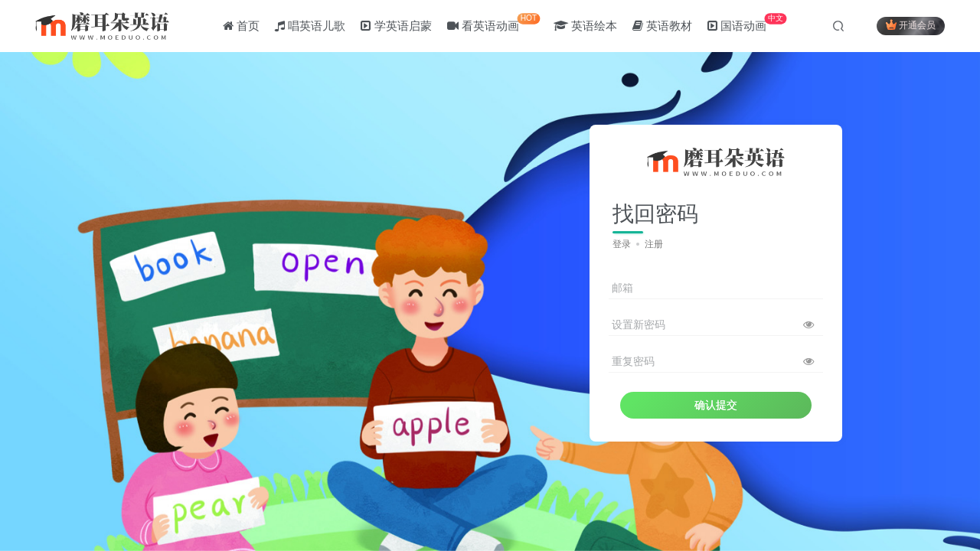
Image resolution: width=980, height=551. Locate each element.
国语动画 (747, 23)
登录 (622, 244)
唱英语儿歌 (310, 26)
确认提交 (716, 405)
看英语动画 (493, 23)
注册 (654, 244)
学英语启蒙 (397, 26)
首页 (241, 26)
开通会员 (911, 25)
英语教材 (662, 26)
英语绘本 (585, 26)
